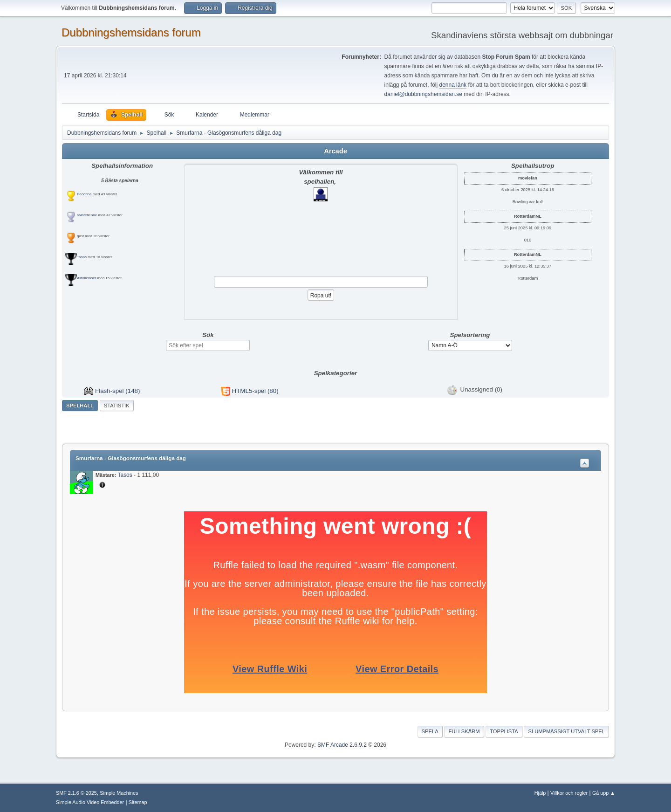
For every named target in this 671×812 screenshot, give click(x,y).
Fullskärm (464, 731)
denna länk (453, 85)
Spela (430, 731)
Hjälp (540, 793)
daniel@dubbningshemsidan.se (423, 94)
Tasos (82, 257)
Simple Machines (119, 793)
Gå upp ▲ (604, 793)
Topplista (504, 731)
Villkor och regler (569, 793)
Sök (208, 335)
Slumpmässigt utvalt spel (566, 731)
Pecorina (84, 194)
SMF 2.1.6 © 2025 (76, 793)
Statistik (117, 406)
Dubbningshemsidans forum (131, 32)
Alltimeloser (86, 278)
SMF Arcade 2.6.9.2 (342, 745)
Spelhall (80, 406)
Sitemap (138, 802)
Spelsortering (470, 335)
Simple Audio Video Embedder (90, 802)
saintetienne (87, 215)
